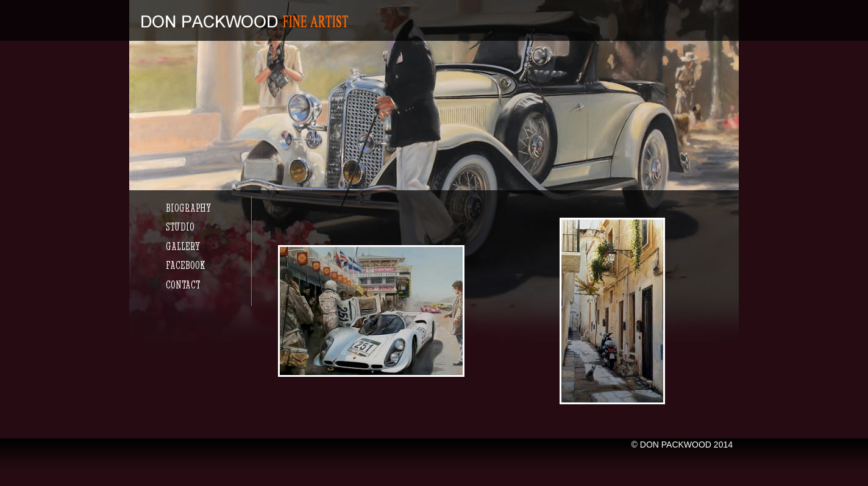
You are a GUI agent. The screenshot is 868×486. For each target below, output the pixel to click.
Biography (188, 208)
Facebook (185, 265)
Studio (180, 227)
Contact (183, 284)
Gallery (183, 246)
